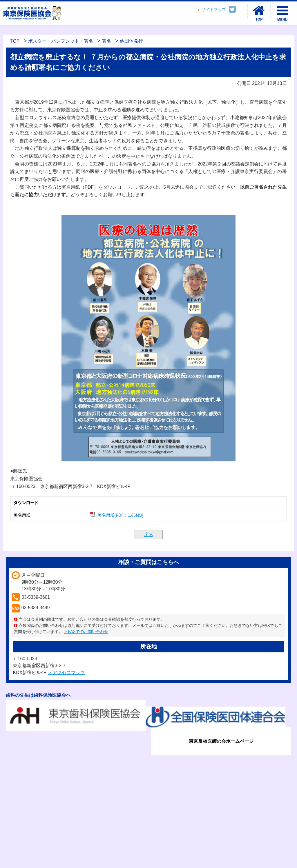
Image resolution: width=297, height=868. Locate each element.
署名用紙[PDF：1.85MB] (120, 515)
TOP (15, 41)
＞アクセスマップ (66, 673)
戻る (148, 535)
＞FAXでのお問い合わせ (86, 632)
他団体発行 (131, 41)
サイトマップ (214, 10)
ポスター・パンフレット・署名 (61, 41)
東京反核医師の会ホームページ (221, 741)
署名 (106, 41)
